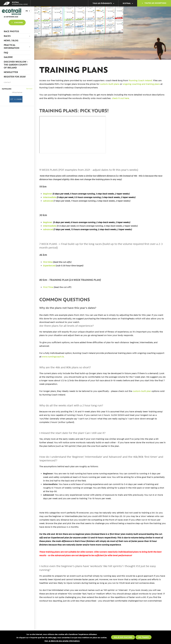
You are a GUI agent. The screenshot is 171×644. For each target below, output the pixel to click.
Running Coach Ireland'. (141, 80)
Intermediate (50, 197)
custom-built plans (110, 84)
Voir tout (29, 89)
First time (48, 262)
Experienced (49, 265)
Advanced (48, 201)
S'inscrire (18, 22)
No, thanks (144, 637)
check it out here (120, 98)
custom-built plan (142, 391)
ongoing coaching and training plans (142, 84)
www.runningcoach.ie (53, 357)
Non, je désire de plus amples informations (62, 641)
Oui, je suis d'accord (123, 637)
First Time (48, 287)
